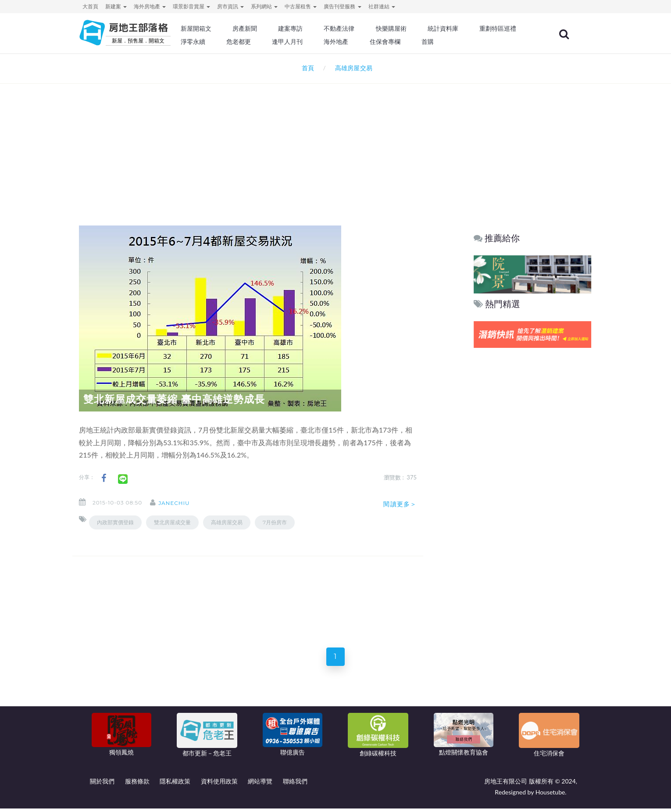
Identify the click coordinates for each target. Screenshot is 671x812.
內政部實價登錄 (115, 522)
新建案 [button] (116, 6)
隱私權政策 (175, 785)
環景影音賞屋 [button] (191, 6)
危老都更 (323, 42)
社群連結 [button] (382, 6)
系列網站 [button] (264, 6)
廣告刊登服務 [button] (342, 6)
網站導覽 (260, 785)
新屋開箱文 (225, 29)
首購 (506, 42)
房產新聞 (272, 29)
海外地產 (417, 42)
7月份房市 (275, 522)
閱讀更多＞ (400, 504)
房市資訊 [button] (230, 6)
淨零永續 (278, 42)
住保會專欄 (464, 42)
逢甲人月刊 (370, 42)
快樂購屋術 (414, 29)
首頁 (306, 68)
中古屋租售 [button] (301, 6)
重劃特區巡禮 (228, 42)
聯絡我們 (295, 785)
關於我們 (102, 785)
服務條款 (137, 785)
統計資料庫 (464, 29)
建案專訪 (317, 29)
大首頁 (90, 6)
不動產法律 (364, 29)
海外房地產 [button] (150, 6)
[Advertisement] (335, 143)
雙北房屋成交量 (172, 522)
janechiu (181, 503)
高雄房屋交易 (227, 522)
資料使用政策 (219, 785)
